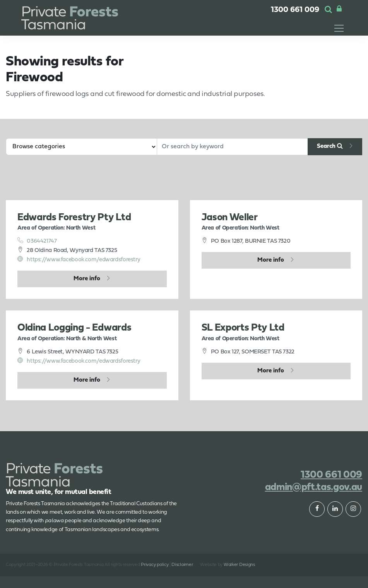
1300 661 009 (295, 10)
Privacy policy (155, 565)
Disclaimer (182, 565)
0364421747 (37, 241)
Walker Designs (239, 565)
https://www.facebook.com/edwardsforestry (79, 259)
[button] (328, 10)
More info (87, 279)
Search (330, 146)
